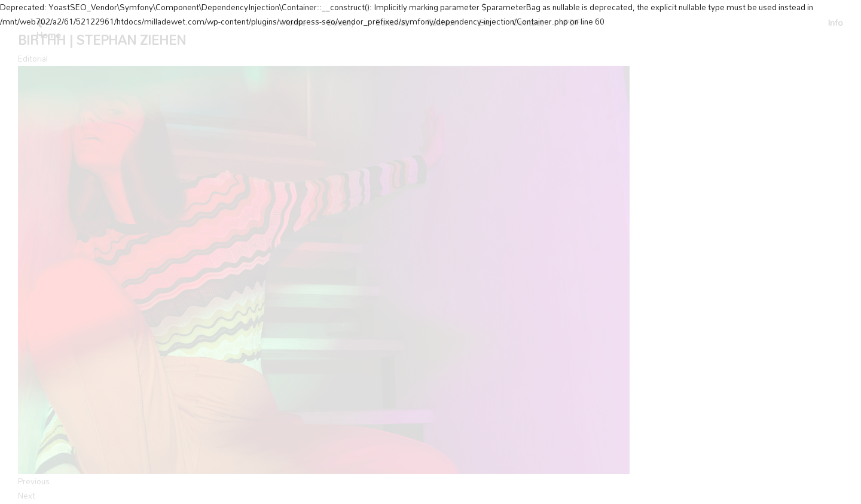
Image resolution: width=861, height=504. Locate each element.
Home (294, 22)
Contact (527, 22)
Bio (485, 22)
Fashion (442, 22)
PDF (572, 22)
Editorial (391, 22)
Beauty (341, 22)
